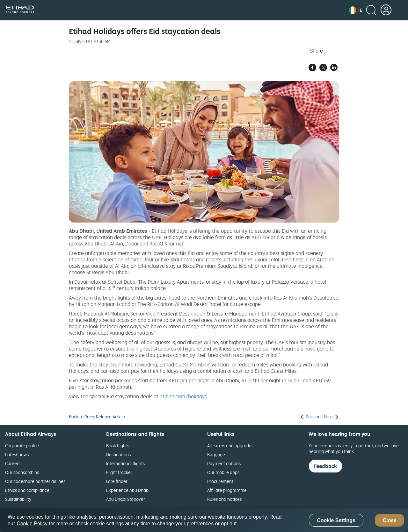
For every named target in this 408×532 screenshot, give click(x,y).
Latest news (17, 454)
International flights (125, 463)
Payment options (224, 463)
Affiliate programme (227, 490)
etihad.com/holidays (183, 396)
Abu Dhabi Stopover (126, 499)
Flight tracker (119, 472)
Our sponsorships (22, 472)
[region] (204, 520)
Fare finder (117, 481)
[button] (355, 10)
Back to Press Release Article (97, 417)
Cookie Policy (32, 524)
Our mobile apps (223, 472)
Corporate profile (22, 446)
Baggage (216, 454)
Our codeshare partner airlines (35, 481)
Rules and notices (224, 499)
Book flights (118, 446)
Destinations (118, 454)
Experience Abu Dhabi (128, 490)
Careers (13, 463)
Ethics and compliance (27, 490)
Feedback (325, 466)
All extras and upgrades (230, 446)
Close (390, 520)
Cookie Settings (336, 520)
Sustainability (18, 499)
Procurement (220, 481)
